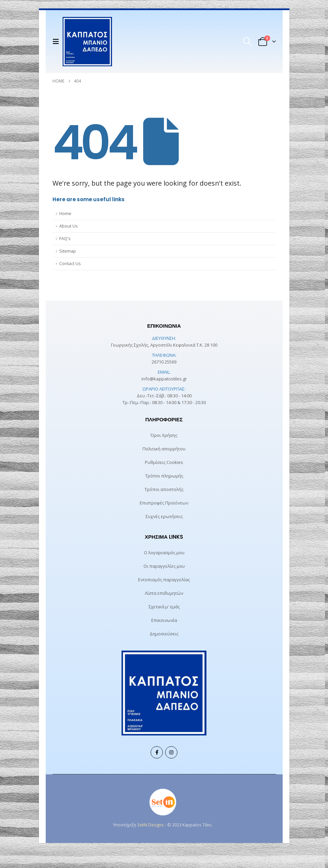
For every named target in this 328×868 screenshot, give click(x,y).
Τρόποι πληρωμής (164, 476)
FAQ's (65, 239)
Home (65, 214)
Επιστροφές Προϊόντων (164, 503)
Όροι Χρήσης (164, 435)
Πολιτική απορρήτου (164, 449)
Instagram (171, 752)
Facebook (157, 752)
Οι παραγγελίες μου (164, 566)
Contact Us (70, 264)
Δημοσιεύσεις (164, 634)
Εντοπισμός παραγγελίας (164, 580)
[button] (58, 42)
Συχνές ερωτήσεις (164, 516)
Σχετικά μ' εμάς (164, 607)
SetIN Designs (150, 825)
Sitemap (68, 251)
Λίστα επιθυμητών (164, 593)
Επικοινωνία (164, 620)
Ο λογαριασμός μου (164, 553)
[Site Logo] (87, 42)
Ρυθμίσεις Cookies (164, 462)
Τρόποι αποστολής (164, 489)
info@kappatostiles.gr (164, 379)
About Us (69, 226)
